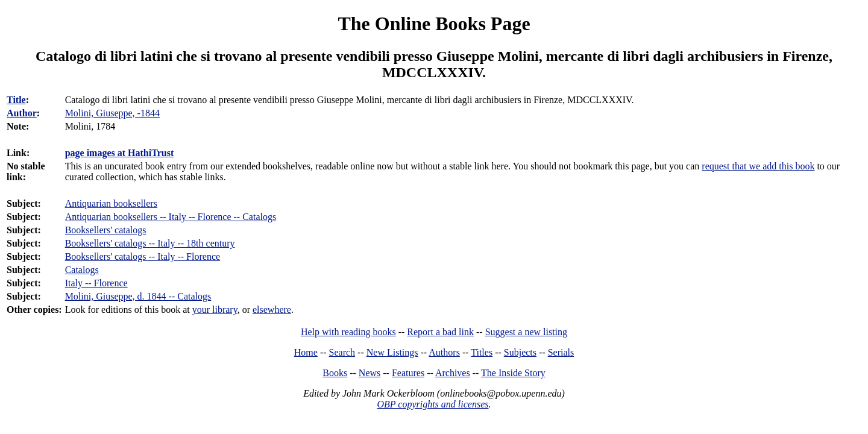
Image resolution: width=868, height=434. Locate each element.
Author (22, 113)
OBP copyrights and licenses (432, 404)
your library (215, 310)
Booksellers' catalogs (106, 230)
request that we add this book (758, 166)
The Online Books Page (434, 24)
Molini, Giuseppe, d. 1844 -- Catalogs (138, 296)
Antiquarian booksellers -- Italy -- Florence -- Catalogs (171, 217)
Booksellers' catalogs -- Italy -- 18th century (150, 243)
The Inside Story (513, 373)
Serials (561, 352)
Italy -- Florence (96, 283)
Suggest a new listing (526, 332)
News (370, 373)
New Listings (392, 352)
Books (335, 373)
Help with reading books (348, 332)
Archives (453, 373)
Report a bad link (440, 332)
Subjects (520, 352)
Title (16, 100)
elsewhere (272, 310)
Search (342, 352)
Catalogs (82, 270)
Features (408, 373)
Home (306, 352)
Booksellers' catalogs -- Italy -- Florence (143, 256)
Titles (482, 352)
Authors (444, 352)
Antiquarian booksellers (111, 203)
